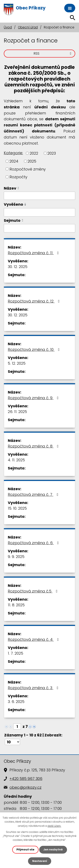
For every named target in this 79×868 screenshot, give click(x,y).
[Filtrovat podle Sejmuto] (39, 228)
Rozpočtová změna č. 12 (35, 301)
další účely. (54, 826)
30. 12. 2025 (18, 267)
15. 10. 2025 (17, 508)
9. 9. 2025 (16, 557)
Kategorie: (13, 153)
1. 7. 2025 (15, 653)
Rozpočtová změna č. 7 (34, 494)
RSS (53, 53)
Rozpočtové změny (28, 169)
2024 (14, 161)
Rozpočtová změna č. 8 (34, 446)
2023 (52, 153)
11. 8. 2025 (16, 605)
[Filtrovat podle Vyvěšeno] (39, 212)
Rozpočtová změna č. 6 (34, 543)
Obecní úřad (28, 27)
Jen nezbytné (53, 849)
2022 (34, 153)
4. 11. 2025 (16, 460)
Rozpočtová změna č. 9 (34, 398)
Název (10, 188)
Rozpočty (18, 177)
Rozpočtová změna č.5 (33, 591)
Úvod (8, 27)
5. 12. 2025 (17, 363)
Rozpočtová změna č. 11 (34, 253)
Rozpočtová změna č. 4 (34, 639)
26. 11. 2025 (17, 412)
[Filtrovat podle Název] (39, 196)
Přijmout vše (25, 849)
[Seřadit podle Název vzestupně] (19, 187)
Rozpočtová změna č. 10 (35, 349)
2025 (32, 161)
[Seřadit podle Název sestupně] (19, 189)
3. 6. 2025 (16, 702)
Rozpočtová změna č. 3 (34, 688)
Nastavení (40, 861)
